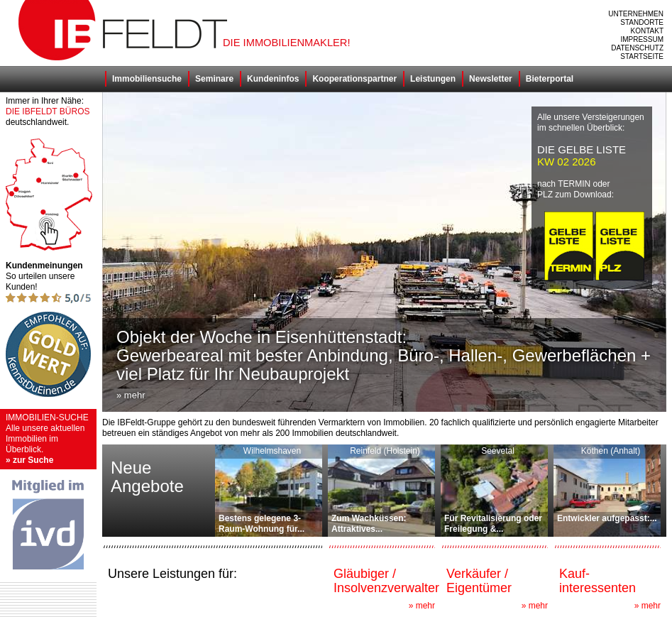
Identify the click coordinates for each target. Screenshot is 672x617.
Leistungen (433, 79)
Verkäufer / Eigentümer (479, 581)
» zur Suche (29, 460)
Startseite (642, 56)
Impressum (642, 39)
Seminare (214, 79)
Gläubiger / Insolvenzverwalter (386, 581)
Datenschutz (637, 48)
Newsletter (491, 79)
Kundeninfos (273, 79)
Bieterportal (550, 79)
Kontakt (647, 31)
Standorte (642, 22)
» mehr (422, 606)
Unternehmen (636, 14)
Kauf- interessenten (597, 581)
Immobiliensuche (147, 79)
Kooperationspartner (354, 79)
